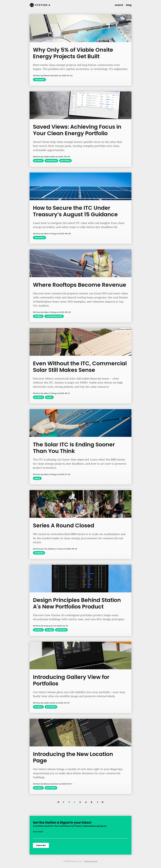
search (119, 5)
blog (129, 5)
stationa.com (91, 861)
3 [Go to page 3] (80, 802)
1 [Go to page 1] (69, 802)
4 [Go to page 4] (86, 802)
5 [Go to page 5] (91, 802)
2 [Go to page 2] (74, 802)
